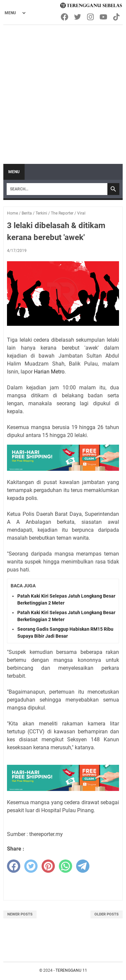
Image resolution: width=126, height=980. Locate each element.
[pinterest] (48, 866)
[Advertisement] (63, 91)
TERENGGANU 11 (71, 970)
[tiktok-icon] (117, 17)
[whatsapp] (65, 866)
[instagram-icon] (91, 17)
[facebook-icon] (65, 17)
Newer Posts (20, 914)
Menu (14, 172)
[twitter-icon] (78, 17)
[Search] (57, 189)
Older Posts (107, 914)
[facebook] (14, 866)
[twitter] (31, 866)
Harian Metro (49, 372)
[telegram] (83, 866)
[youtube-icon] (104, 17)
